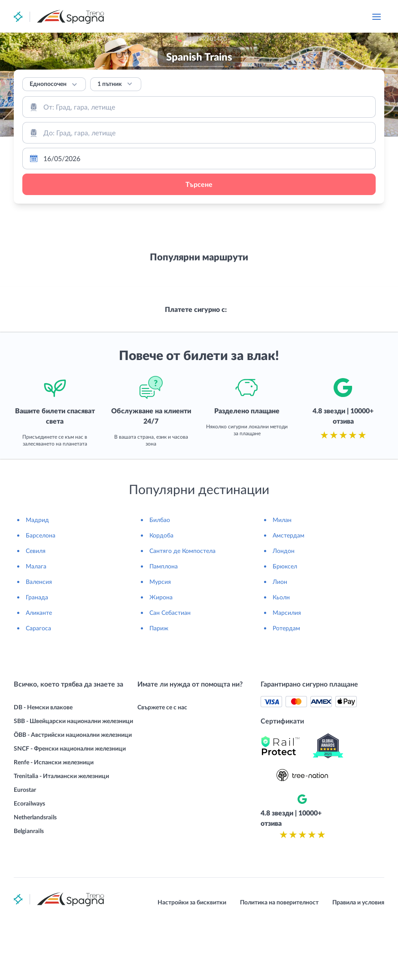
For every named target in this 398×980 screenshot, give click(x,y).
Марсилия (287, 668)
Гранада (37, 653)
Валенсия (39, 637)
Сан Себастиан (170, 668)
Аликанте (39, 668)
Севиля (36, 606)
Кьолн (281, 653)
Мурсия (160, 637)
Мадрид (37, 575)
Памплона (164, 622)
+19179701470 (252, 17)
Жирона (161, 653)
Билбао (160, 575)
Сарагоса (38, 684)
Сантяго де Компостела (182, 606)
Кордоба (161, 591)
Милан (282, 575)
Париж (159, 684)
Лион (280, 637)
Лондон (284, 606)
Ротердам (286, 684)
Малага (36, 622)
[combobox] (199, 107)
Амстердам (289, 591)
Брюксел (285, 622)
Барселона (41, 591)
